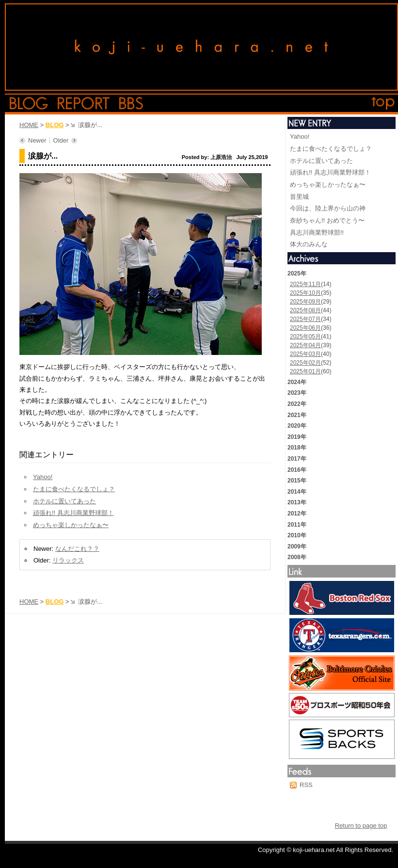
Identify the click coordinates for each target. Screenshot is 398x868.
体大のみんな (309, 244)
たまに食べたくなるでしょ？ (74, 489)
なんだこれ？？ (77, 549)
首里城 (299, 197)
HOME (29, 125)
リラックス (68, 560)
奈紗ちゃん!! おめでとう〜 (327, 220)
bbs (131, 103)
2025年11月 (305, 284)
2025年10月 (305, 293)
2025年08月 (305, 310)
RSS (306, 785)
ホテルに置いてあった (64, 501)
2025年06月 (305, 328)
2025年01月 (305, 371)
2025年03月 (305, 354)
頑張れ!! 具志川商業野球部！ (73, 513)
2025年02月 (305, 363)
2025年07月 (305, 319)
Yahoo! (43, 477)
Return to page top (361, 826)
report (84, 103)
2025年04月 (305, 345)
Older (61, 140)
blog (29, 103)
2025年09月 (305, 302)
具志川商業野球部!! (317, 233)
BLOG (55, 125)
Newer (37, 140)
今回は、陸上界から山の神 (328, 208)
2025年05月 (305, 337)
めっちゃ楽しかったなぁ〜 (71, 525)
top (383, 103)
